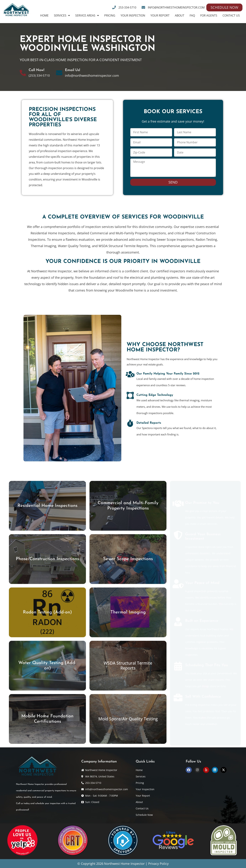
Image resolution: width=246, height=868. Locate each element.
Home (44, 15)
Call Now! (36, 70)
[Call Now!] (23, 73)
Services (62, 15)
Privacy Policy (158, 864)
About (180, 15)
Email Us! (72, 70)
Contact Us (231, 15)
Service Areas (87, 15)
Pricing (110, 15)
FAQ (192, 15)
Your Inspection (133, 15)
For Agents (209, 15)
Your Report (160, 15)
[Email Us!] (59, 73)
